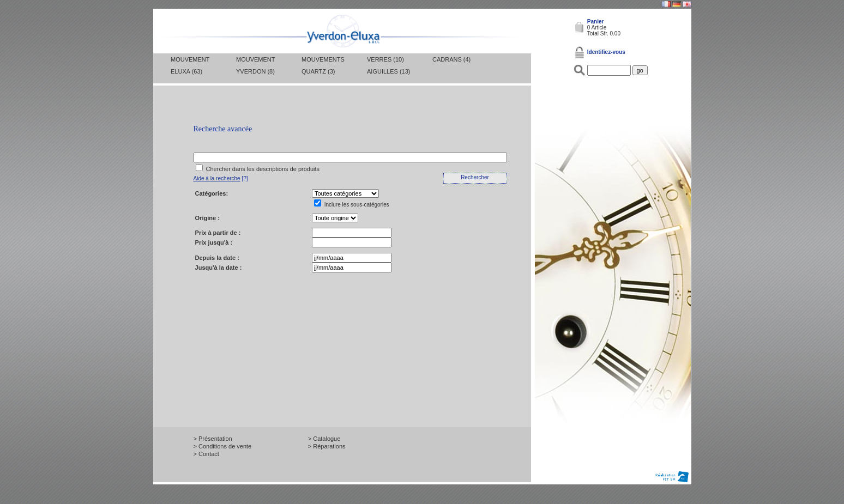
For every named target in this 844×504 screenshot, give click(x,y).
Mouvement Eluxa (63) (190, 65)
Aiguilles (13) (388, 71)
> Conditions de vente (223, 446)
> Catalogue (324, 439)
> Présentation (213, 439)
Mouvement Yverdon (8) (255, 65)
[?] (221, 178)
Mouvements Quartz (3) (323, 65)
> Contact (206, 454)
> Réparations (327, 446)
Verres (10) (385, 59)
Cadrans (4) (451, 59)
